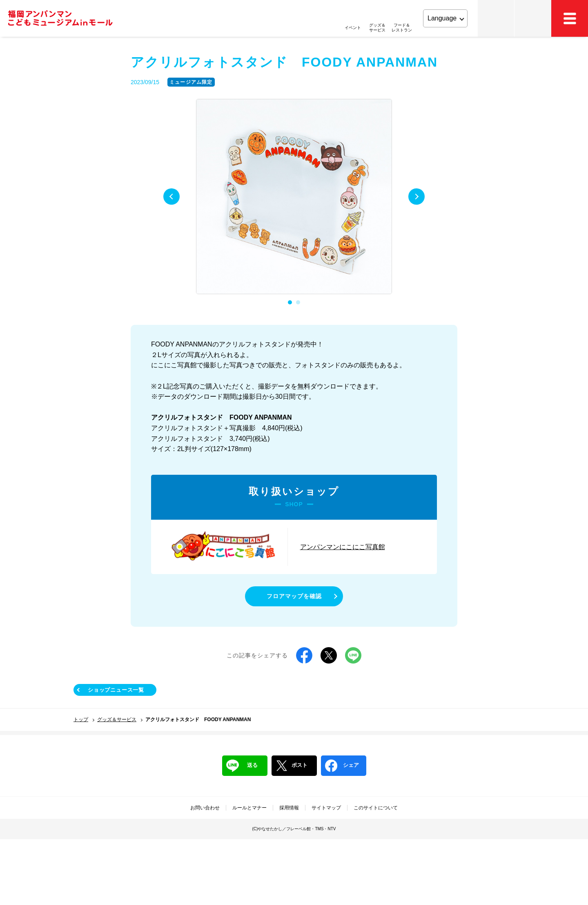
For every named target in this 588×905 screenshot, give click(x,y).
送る (242, 766)
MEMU (570, 18)
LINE (353, 655)
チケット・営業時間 (496, 18)
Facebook (304, 655)
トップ (81, 720)
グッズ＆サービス (117, 720)
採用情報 (289, 808)
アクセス (533, 18)
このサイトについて (376, 808)
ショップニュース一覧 (116, 690)
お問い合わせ (205, 808)
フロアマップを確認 (294, 596)
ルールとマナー (249, 808)
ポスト (292, 766)
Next (416, 197)
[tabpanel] (294, 197)
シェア (342, 766)
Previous (171, 197)
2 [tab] (298, 302)
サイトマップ (326, 808)
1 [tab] (290, 302)
